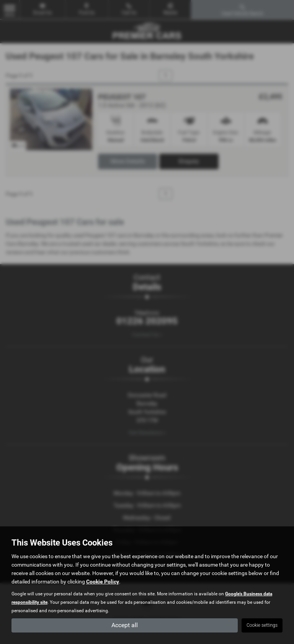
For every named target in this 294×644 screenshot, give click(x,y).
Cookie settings (262, 625)
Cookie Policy (103, 581)
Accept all (125, 625)
